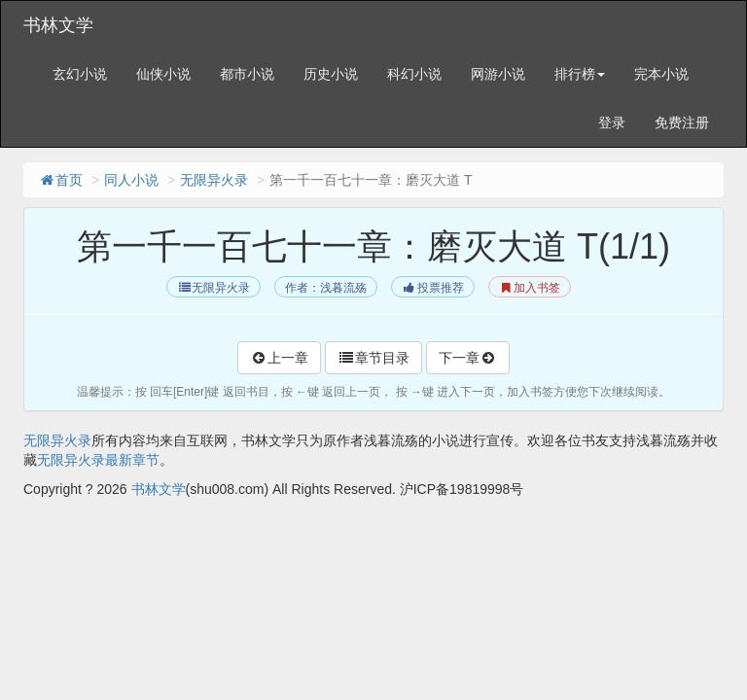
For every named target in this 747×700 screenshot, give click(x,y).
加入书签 (530, 288)
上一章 (279, 358)
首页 (60, 180)
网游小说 (498, 74)
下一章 (468, 358)
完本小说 (661, 74)
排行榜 (580, 74)
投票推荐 (432, 288)
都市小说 (247, 74)
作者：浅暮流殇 (326, 288)
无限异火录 (214, 180)
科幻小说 (414, 74)
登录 (612, 122)
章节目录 (373, 358)
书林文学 (58, 25)
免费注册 (682, 122)
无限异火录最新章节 (98, 460)
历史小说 (331, 74)
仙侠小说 (163, 74)
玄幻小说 (80, 74)
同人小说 (131, 180)
